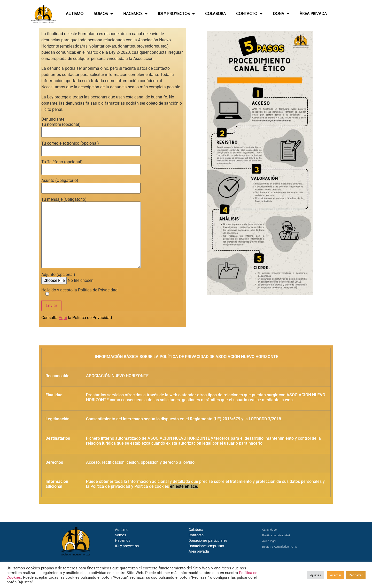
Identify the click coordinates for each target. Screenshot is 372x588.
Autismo (122, 530)
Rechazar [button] (356, 575)
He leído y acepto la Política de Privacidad (79, 292)
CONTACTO (249, 14)
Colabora (196, 530)
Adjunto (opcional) (81, 278)
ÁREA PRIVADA (313, 14)
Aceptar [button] (336, 575)
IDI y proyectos (127, 546)
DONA (281, 14)
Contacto (196, 535)
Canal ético (269, 530)
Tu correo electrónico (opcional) (91, 147)
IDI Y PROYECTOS (176, 14)
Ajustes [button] (316, 575)
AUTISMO (75, 14)
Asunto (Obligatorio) (91, 184)
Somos (121, 535)
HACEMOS (135, 14)
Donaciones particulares (208, 540)
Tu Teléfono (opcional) (91, 166)
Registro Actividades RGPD (280, 547)
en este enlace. (184, 486)
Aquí (63, 318)
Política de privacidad (276, 535)
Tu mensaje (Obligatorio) (91, 233)
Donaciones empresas (206, 546)
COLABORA (215, 14)
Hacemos (123, 540)
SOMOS (103, 14)
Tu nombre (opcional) (91, 128)
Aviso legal (269, 541)
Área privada (199, 551)
